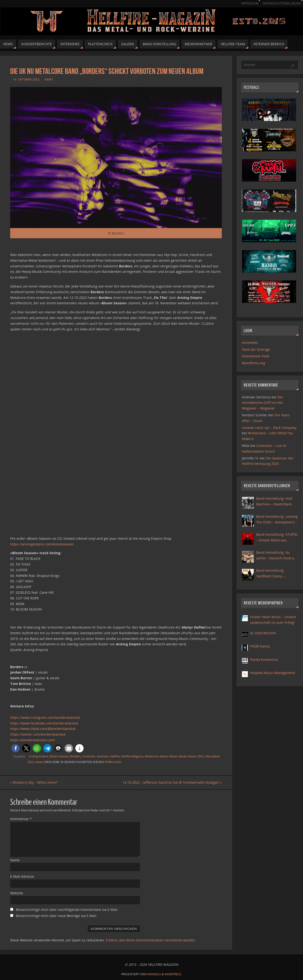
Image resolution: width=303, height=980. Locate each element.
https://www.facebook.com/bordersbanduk (44, 723)
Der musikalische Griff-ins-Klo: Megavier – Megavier (263, 403)
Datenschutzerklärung (282, 3)
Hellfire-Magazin (132, 756)
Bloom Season (59, 756)
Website (17, 893)
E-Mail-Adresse (22, 876)
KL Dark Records (263, 633)
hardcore (103, 756)
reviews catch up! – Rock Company (269, 428)
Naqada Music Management (273, 673)
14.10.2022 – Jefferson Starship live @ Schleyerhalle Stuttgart (172, 782)
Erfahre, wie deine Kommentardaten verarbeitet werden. (151, 940)
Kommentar (21, 819)
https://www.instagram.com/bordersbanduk (45, 717)
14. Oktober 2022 (26, 79)
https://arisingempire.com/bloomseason (42, 544)
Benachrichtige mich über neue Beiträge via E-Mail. (57, 916)
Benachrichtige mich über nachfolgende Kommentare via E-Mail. (67, 910)
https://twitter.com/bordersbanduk (38, 734)
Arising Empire (39, 756)
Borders (75, 756)
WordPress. (173, 974)
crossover (89, 756)
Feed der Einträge (256, 349)
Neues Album (168, 756)
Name (15, 860)
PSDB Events (260, 646)
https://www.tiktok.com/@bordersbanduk (43, 729)
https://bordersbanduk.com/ (33, 740)
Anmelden (250, 343)
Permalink (113, 762)
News (49, 79)
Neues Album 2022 (191, 756)
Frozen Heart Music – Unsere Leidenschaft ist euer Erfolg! (273, 620)
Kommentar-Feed (256, 356)
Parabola (154, 974)
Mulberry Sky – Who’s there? (34, 782)
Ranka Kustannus (264, 659)
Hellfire (115, 756)
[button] (16, 748)
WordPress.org (254, 363)
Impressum (250, 3)
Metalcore (151, 756)
